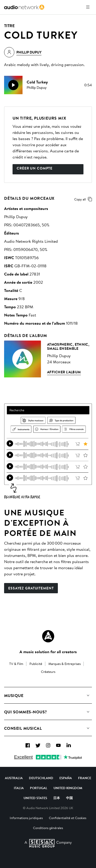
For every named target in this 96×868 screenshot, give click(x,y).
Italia (19, 788)
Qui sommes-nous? (26, 712)
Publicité (36, 664)
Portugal (39, 788)
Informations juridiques (26, 818)
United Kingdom (68, 788)
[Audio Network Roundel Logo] (48, 636)
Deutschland (41, 778)
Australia (14, 778)
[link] (24, 7)
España (66, 778)
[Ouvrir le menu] (88, 7)
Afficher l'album (64, 372)
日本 (57, 798)
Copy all (84, 199)
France (85, 778)
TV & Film (16, 664)
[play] (13, 85)
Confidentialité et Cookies (68, 818)
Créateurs (48, 672)
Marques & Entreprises (65, 664)
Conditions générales (48, 828)
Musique (14, 695)
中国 (69, 798)
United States (35, 798)
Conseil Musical (23, 728)
